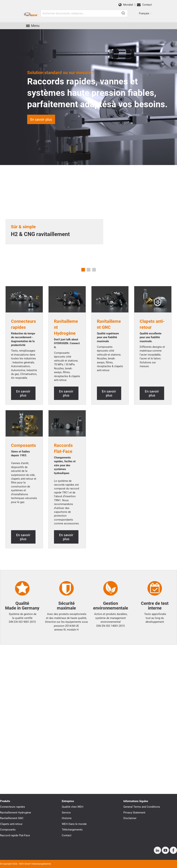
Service (66, 813)
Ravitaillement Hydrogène (15, 813)
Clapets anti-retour (11, 824)
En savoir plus (41, 119)
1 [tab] (83, 270)
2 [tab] (89, 270)
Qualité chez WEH (73, 807)
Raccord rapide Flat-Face (15, 835)
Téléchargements (72, 830)
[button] (145, 13)
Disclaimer (130, 818)
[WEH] (31, 14)
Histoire (67, 818)
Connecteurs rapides (13, 807)
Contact (67, 835)
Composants (23, 445)
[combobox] (84, 13)
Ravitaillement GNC (12, 818)
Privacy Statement (134, 813)
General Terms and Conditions (142, 807)
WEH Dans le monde (74, 824)
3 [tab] (94, 270)
